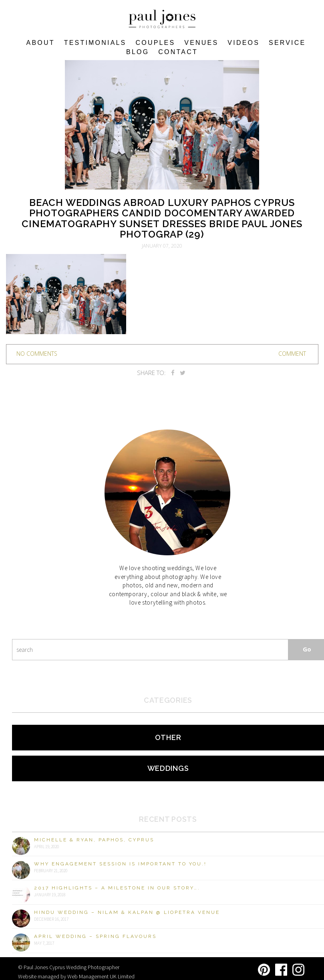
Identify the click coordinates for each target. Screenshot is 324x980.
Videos (244, 43)
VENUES (201, 43)
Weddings (168, 768)
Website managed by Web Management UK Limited (76, 976)
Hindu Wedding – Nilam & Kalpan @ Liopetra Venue (127, 912)
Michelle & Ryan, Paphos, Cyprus (94, 840)
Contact (178, 52)
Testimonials (95, 43)
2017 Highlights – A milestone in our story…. (117, 888)
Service (287, 43)
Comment (292, 354)
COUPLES (155, 43)
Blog (138, 52)
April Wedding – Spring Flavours (95, 936)
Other (168, 737)
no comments (37, 354)
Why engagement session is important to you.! (120, 864)
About (41, 43)
